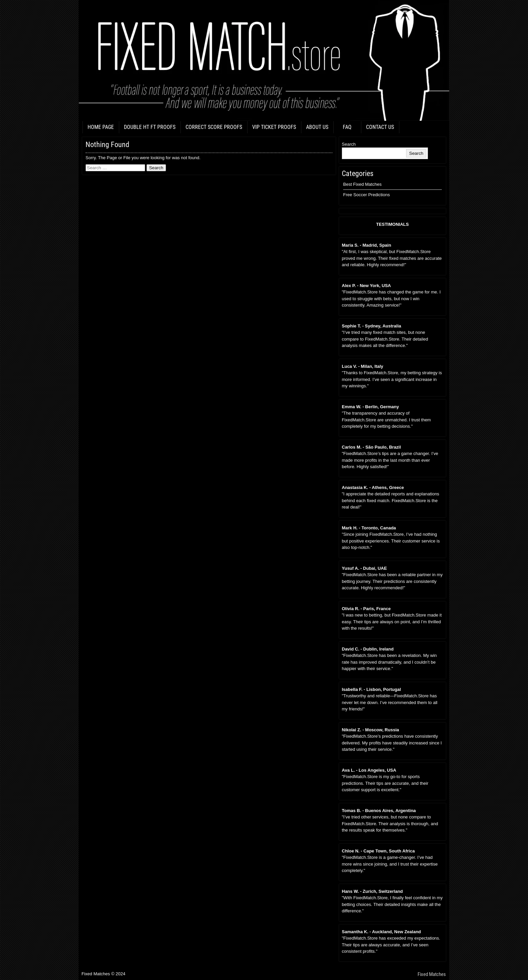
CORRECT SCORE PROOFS (214, 127)
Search (349, 144)
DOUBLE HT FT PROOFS (150, 127)
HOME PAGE (101, 127)
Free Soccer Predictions (367, 195)
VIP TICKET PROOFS (274, 127)
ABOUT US (317, 127)
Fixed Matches (432, 974)
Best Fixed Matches (362, 184)
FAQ (347, 127)
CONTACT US (380, 127)
